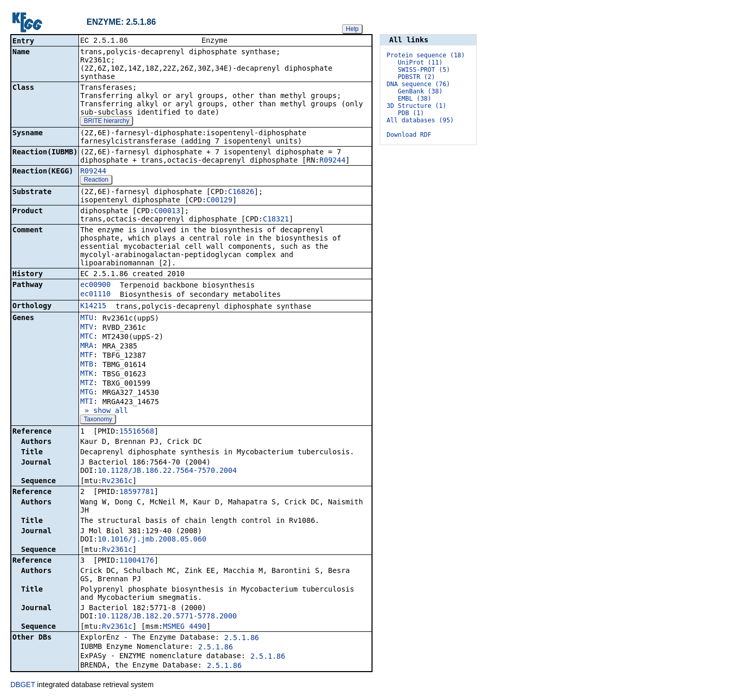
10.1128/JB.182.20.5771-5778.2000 (167, 617)
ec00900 (95, 285)
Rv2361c (117, 482)
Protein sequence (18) (426, 55)
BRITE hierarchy (106, 122)
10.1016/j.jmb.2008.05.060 (152, 540)
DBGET (23, 686)
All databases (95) (420, 120)
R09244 (333, 161)
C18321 (276, 220)
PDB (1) (411, 113)
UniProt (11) (420, 62)
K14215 (93, 307)
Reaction (96, 181)
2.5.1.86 (242, 639)
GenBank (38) (420, 91)
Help (352, 29)
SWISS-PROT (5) (424, 70)
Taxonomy (98, 420)
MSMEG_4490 (185, 627)
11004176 (136, 561)
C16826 (241, 193)
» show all (104, 411)
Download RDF (409, 135)
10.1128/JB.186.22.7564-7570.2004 (167, 471)
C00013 (167, 212)
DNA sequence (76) (418, 84)
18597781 (136, 492)
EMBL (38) (415, 99)
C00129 (220, 201)
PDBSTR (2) (416, 77)
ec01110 (95, 295)
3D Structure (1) (416, 106)
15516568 (136, 432)
